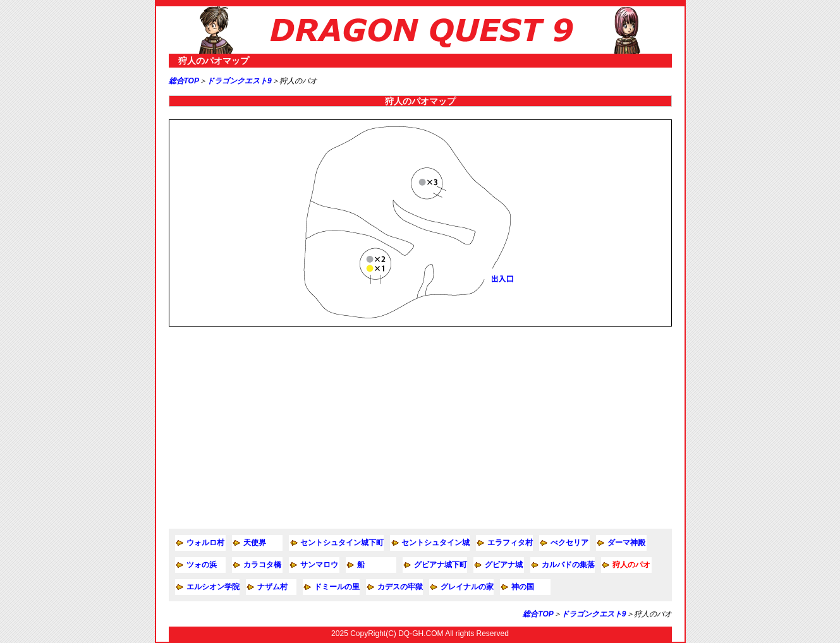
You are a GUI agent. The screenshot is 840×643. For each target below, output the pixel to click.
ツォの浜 (202, 565)
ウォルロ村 (205, 543)
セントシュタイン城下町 (342, 543)
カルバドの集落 (568, 565)
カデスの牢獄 (400, 587)
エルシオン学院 (213, 587)
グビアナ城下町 (441, 565)
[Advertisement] (420, 428)
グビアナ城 (504, 565)
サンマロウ (319, 565)
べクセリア (569, 543)
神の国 (523, 587)
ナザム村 (272, 587)
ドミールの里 (337, 587)
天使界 (255, 543)
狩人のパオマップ (214, 61)
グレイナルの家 (467, 587)
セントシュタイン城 (435, 543)
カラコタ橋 (262, 565)
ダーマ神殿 (626, 543)
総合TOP (184, 81)
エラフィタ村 (510, 543)
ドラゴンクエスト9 (239, 81)
